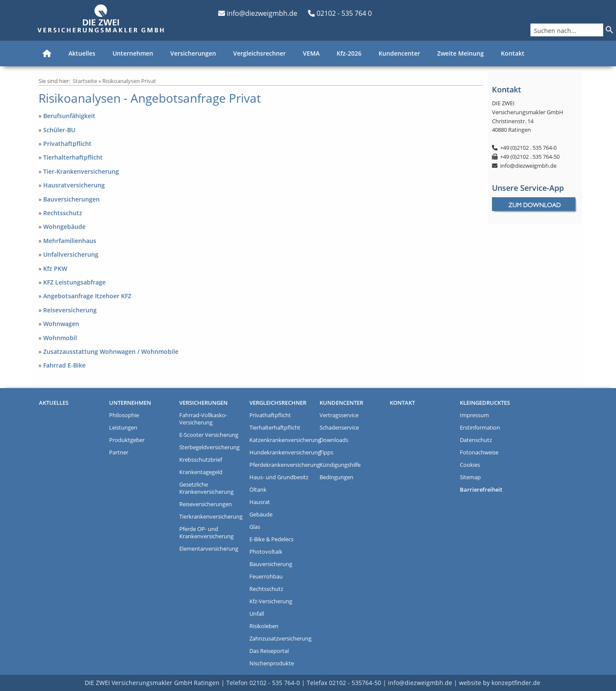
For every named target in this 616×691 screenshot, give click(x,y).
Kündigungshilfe (340, 465)
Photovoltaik (266, 552)
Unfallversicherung (71, 254)
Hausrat (260, 502)
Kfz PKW (55, 268)
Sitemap (470, 477)
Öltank (258, 490)
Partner (119, 452)
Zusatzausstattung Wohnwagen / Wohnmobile (111, 351)
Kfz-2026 (349, 53)
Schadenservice (339, 428)
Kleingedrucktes (485, 403)
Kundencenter (399, 53)
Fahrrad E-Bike (64, 365)
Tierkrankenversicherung (211, 517)
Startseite (85, 81)
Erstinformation (480, 428)
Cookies (470, 465)
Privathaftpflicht (67, 144)
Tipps (326, 452)
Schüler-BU (59, 130)
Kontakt (513, 53)
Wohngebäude (64, 227)
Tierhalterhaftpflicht (73, 157)
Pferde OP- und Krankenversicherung (206, 533)
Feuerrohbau (266, 577)
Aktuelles (82, 53)
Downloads (334, 440)
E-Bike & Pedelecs (271, 539)
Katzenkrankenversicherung (282, 440)
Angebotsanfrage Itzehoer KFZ (87, 296)
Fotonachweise (479, 452)
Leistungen (123, 428)
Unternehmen (133, 53)
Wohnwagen (61, 324)
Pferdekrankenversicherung (282, 465)
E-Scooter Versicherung (209, 435)
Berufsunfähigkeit (69, 116)
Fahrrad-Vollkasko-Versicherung (203, 419)
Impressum (474, 415)
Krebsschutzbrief (201, 460)
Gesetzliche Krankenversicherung (206, 488)
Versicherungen (193, 53)
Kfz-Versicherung (271, 601)
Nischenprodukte (272, 663)
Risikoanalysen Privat (129, 81)
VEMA (311, 53)
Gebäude (261, 515)
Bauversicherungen (71, 199)
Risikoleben (264, 626)
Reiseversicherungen (206, 504)
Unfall (257, 614)
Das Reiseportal (269, 651)
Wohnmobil (60, 338)
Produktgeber (127, 440)
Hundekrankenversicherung (282, 452)
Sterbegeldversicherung (209, 447)
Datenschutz (476, 440)
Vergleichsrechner (259, 53)
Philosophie (124, 415)
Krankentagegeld (201, 472)
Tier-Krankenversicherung (81, 171)
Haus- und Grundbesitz (279, 477)
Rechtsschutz (63, 213)
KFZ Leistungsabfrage (74, 282)
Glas (255, 527)
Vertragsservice (339, 415)
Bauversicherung (271, 564)
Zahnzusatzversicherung (280, 639)
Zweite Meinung (461, 53)
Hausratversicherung (74, 185)
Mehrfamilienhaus (70, 241)
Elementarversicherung (209, 549)
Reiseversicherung (70, 310)
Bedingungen (336, 477)
